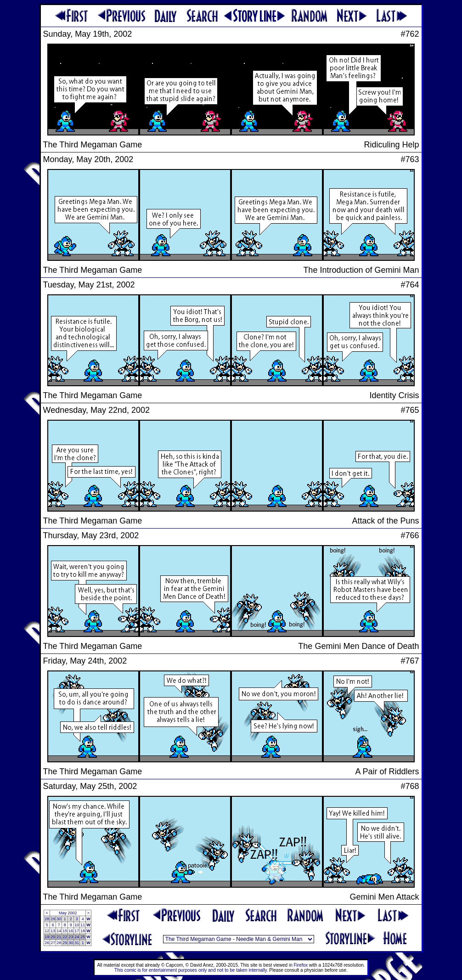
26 (47, 943)
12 (47, 931)
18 (83, 931)
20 (53, 937)
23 (71, 937)
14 (59, 931)
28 (47, 919)
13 (53, 931)
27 (53, 943)
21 (59, 937)
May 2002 (68, 913)
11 (83, 925)
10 (77, 925)
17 (77, 931)
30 (59, 919)
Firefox (301, 965)
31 (77, 943)
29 (53, 919)
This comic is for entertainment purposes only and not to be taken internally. (191, 970)
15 (65, 931)
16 (71, 931)
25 (83, 937)
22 (65, 937)
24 (77, 937)
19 (47, 937)
